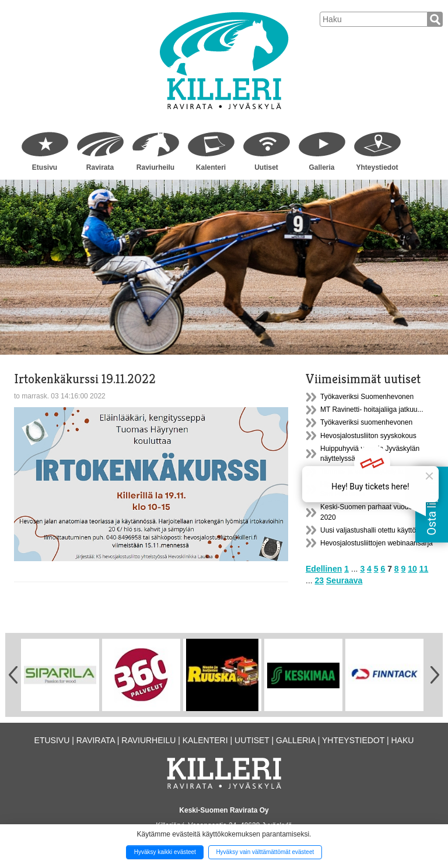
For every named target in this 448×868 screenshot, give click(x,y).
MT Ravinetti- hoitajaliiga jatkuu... (372, 409)
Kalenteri (211, 167)
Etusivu (45, 167)
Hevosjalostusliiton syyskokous (368, 436)
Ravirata (100, 167)
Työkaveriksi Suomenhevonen (367, 397)
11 (424, 569)
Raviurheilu (155, 167)
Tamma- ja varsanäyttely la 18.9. (371, 471)
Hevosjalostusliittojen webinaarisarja (377, 543)
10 (412, 569)
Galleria (321, 167)
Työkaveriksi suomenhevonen (366, 422)
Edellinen (324, 569)
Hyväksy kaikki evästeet (165, 852)
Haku (402, 740)
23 (320, 580)
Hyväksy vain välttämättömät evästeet (265, 852)
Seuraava (344, 580)
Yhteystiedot (377, 167)
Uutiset (266, 167)
